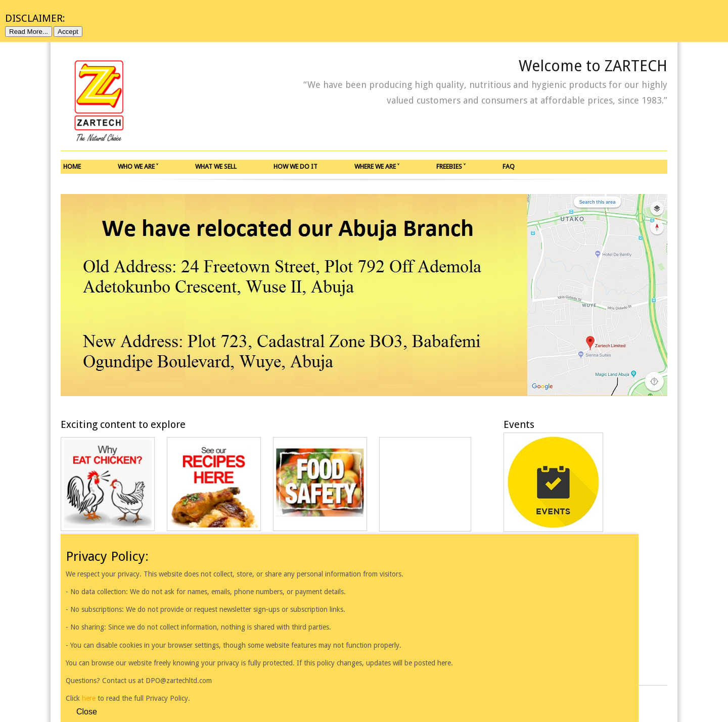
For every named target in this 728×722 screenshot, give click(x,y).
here (90, 698)
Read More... (29, 32)
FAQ (509, 166)
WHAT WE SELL (216, 166)
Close (87, 712)
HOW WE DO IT (295, 166)
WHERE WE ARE (377, 166)
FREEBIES (451, 166)
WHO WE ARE (138, 166)
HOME (72, 166)
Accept (68, 32)
